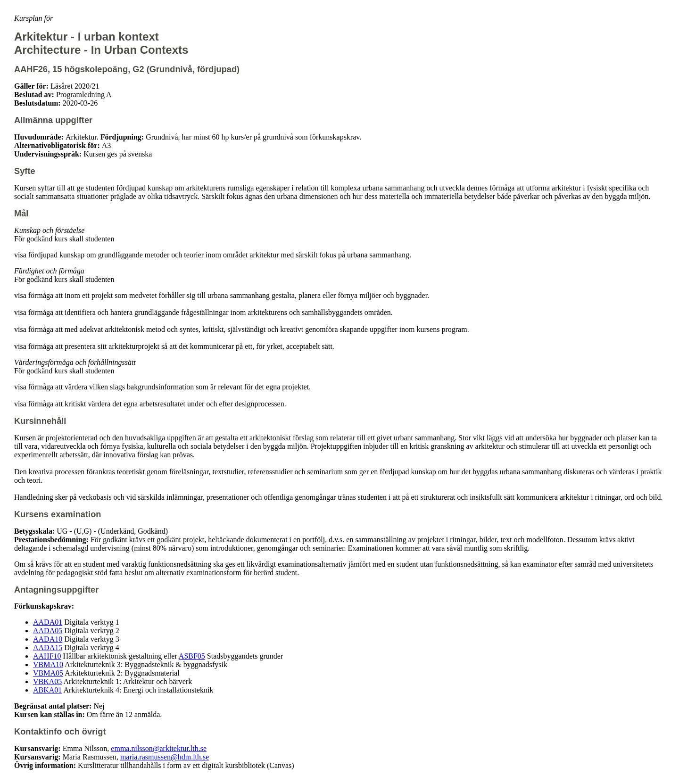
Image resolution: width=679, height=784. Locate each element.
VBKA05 (47, 681)
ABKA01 (47, 690)
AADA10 (48, 639)
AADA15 (48, 648)
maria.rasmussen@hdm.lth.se (165, 757)
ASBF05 (192, 656)
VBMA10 (48, 664)
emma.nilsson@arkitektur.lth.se (159, 748)
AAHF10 (47, 656)
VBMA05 (48, 673)
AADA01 (48, 622)
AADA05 (48, 631)
